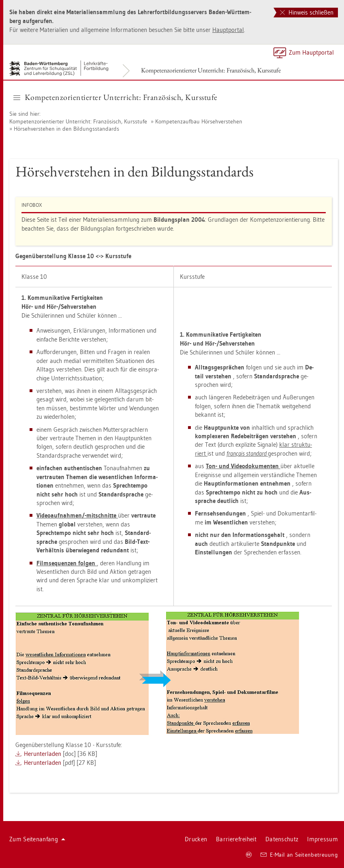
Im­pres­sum (323, 839)
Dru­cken (196, 839)
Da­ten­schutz (282, 839)
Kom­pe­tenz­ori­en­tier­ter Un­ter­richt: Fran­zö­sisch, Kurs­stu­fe (211, 70)
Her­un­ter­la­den (43, 754)
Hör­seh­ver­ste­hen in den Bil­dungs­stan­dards (66, 129)
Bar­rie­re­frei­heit (236, 839)
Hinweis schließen (307, 12)
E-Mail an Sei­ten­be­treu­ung (299, 855)
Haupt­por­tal (228, 30)
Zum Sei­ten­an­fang (37, 839)
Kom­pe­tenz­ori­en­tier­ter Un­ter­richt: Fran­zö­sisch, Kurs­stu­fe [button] (115, 97)
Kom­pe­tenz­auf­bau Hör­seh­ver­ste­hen (199, 121)
